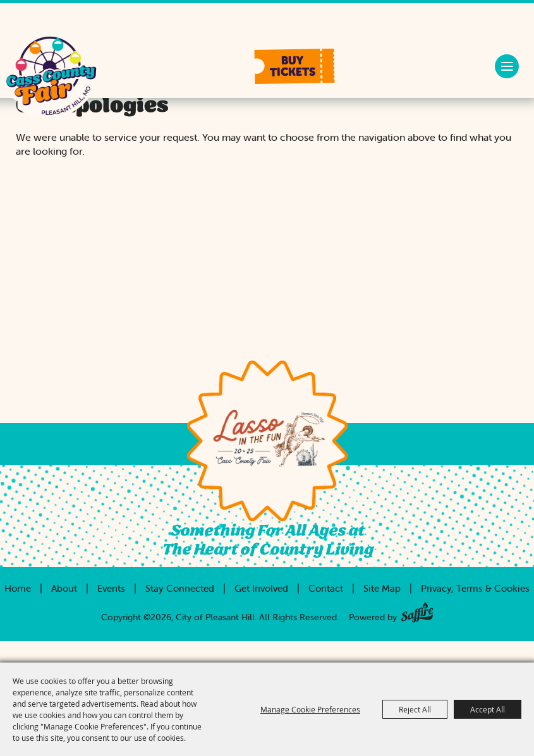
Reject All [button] (415, 709)
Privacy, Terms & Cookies (475, 588)
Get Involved (261, 588)
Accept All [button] (488, 709)
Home (18, 588)
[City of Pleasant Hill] (51, 77)
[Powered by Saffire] (417, 610)
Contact (326, 588)
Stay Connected (180, 588)
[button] (295, 66)
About (64, 588)
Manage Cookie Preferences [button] (310, 709)
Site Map (382, 588)
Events (111, 588)
